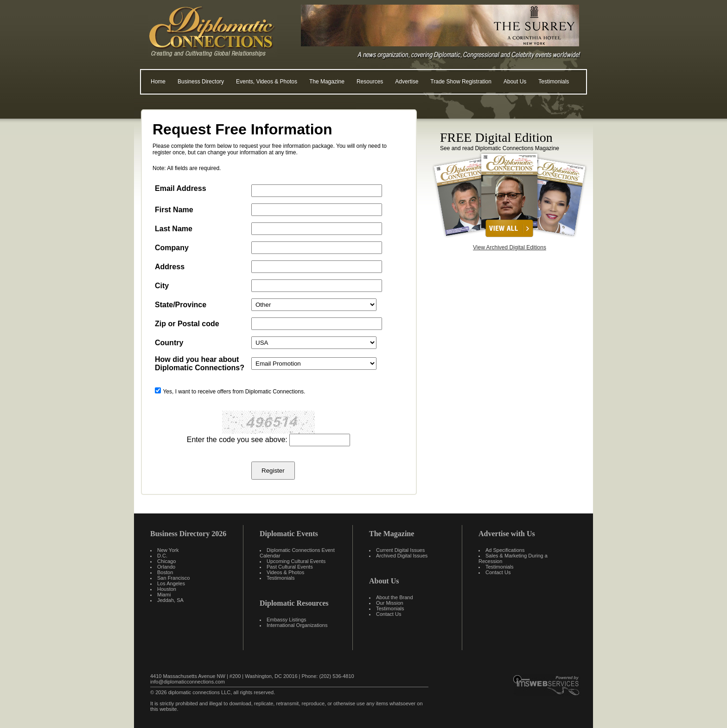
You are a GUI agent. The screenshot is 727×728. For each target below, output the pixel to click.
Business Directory (201, 82)
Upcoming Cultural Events (296, 561)
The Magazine (327, 82)
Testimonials (554, 82)
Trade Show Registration (461, 82)
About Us (515, 82)
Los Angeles (171, 583)
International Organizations (297, 625)
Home (158, 82)
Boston (165, 572)
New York (168, 550)
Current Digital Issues (400, 550)
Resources (370, 82)
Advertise (407, 82)
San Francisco (173, 578)
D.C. (162, 556)
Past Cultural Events (290, 567)
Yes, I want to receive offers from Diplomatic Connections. (234, 392)
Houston (167, 589)
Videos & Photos (285, 572)
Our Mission (390, 603)
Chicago (166, 561)
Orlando (166, 567)
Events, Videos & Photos (267, 82)
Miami (164, 595)
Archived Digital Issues (402, 556)
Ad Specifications (505, 550)
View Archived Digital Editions (510, 247)
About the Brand (395, 597)
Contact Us (389, 614)
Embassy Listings (287, 620)
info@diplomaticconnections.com (188, 682)
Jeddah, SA (170, 600)
